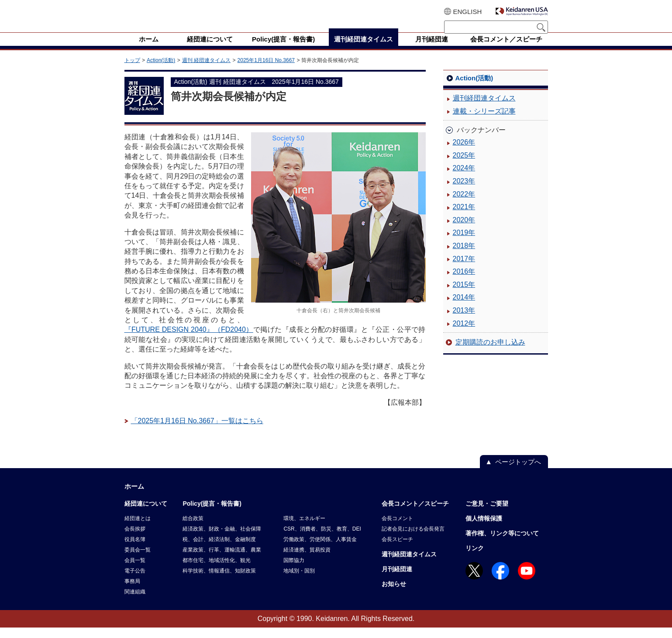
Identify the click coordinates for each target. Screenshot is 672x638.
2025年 (464, 166)
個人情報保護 (484, 529)
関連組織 (135, 602)
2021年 (464, 217)
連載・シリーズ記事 (484, 122)
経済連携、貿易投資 (307, 560)
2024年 (464, 178)
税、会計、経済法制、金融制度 (219, 550)
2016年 (464, 282)
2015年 (464, 295)
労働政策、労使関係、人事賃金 (320, 550)
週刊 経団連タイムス (206, 71)
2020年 (464, 230)
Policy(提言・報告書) (212, 514)
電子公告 (135, 581)
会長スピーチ (397, 550)
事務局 (132, 592)
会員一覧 (135, 571)
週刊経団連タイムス (484, 109)
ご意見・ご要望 (487, 514)
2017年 (464, 269)
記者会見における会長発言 (413, 539)
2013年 (464, 321)
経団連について (146, 514)
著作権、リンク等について (502, 544)
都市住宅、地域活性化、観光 (217, 571)
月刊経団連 (397, 579)
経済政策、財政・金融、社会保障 (222, 539)
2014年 (464, 308)
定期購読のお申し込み (490, 353)
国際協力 (294, 571)
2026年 (464, 153)
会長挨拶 (135, 539)
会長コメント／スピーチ (415, 514)
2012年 (464, 334)
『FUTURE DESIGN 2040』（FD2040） (189, 340)
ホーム (134, 497)
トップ (132, 71)
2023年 (464, 191)
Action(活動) (161, 71)
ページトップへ (518, 472)
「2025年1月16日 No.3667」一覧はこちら (197, 431)
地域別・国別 (299, 581)
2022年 (464, 205)
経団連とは (138, 529)
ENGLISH (468, 12)
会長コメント (397, 529)
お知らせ (394, 594)
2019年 (464, 243)
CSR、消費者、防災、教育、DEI (322, 539)
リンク (475, 559)
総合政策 (193, 529)
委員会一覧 (138, 560)
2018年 (464, 256)
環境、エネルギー (304, 529)
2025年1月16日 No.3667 (266, 71)
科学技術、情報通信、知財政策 (219, 581)
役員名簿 (135, 550)
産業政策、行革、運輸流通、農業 (222, 560)
